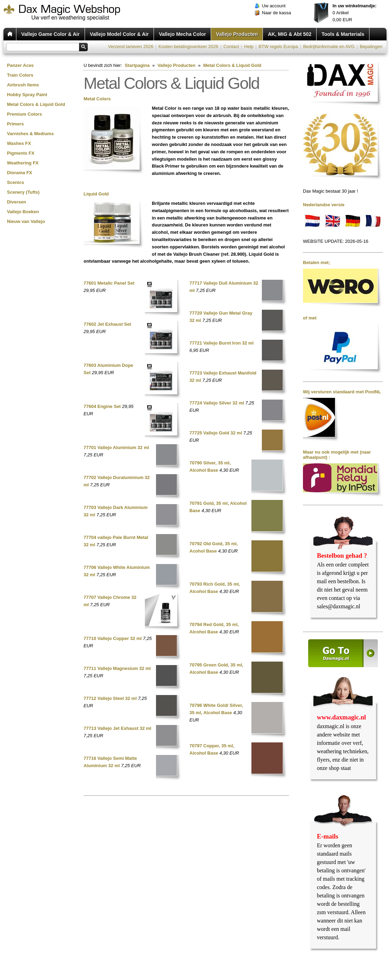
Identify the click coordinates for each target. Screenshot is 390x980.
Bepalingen (371, 47)
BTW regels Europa (278, 47)
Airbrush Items (23, 85)
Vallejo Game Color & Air (50, 34)
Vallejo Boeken (23, 212)
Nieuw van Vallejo (26, 221)
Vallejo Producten (237, 34)
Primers (15, 124)
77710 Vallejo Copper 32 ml (113, 638)
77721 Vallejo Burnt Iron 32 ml (221, 343)
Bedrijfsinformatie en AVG (329, 47)
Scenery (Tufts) (23, 192)
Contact (231, 47)
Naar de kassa (276, 13)
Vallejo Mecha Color (182, 34)
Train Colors (20, 75)
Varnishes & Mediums (30, 134)
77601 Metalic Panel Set (109, 283)
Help (249, 47)
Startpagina (137, 65)
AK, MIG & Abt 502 (290, 34)
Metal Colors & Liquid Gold (36, 104)
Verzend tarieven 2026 (131, 47)
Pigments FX (21, 153)
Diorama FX (19, 173)
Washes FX (19, 143)
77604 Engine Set (102, 406)
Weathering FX (23, 163)
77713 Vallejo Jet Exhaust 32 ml (117, 728)
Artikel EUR (354, 13)
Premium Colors (24, 114)
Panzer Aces (20, 65)
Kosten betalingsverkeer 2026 (188, 47)
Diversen (17, 202)
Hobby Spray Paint (27, 95)
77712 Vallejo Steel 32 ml (110, 698)
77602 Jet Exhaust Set (107, 324)
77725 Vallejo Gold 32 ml (216, 433)
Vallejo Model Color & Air (119, 34)
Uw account (274, 6)
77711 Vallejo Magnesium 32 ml (117, 668)
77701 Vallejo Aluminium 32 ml (116, 447)
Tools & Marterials (343, 34)
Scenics (15, 182)
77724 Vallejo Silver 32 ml (217, 403)
